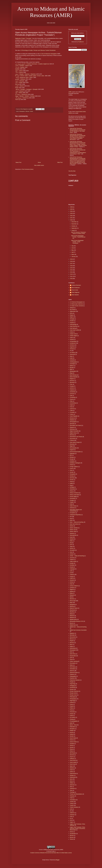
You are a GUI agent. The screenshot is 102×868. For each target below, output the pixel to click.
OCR (71, 658)
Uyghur (72, 822)
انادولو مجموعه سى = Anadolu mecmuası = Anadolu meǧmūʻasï (32, 64)
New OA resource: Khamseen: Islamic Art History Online (79, 233)
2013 (72, 272)
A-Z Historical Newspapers (76, 302)
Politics (72, 708)
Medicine (72, 616)
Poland (72, 706)
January (74, 257)
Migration (72, 633)
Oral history (73, 667)
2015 (72, 268)
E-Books (72, 440)
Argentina (72, 347)
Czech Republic (74, 416)
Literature (72, 588)
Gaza (71, 470)
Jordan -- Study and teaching (77, 556)
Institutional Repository (75, 515)
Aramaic (72, 339)
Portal (71, 710)
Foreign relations (74, 467)
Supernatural (73, 774)
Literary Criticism (74, 586)
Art (71, 351)
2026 (72, 207)
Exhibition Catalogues (75, 463)
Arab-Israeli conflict (75, 330)
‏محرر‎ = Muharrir (20, 91)
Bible (71, 369)
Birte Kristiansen (76, 288)
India (71, 504)
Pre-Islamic (73, 717)
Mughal (72, 641)
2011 (72, 276)
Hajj (71, 485)
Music (71, 644)
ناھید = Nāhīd (19, 93)
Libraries (72, 580)
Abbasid (72, 308)
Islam (71, 520)
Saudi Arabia (73, 738)
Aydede (17, 69)
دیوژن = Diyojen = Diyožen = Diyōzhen (25, 74)
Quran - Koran (73, 725)
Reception (72, 729)
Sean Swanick (75, 295)
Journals (72, 558)
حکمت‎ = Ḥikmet (19, 86)
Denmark (72, 424)
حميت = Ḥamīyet (20, 81)
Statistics (72, 768)
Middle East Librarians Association (78, 630)
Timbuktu (72, 796)
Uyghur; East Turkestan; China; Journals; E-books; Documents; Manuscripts (78, 829)
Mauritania (72, 610)
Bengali (72, 368)
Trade (71, 798)
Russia (72, 732)
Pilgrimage (72, 701)
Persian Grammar (74, 691)
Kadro (17, 88)
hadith (71, 483)
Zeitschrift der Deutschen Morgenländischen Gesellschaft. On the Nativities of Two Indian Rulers (78, 130)
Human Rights (73, 497)
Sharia (71, 749)
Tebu (71, 787)
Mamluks (72, 599)
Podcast (72, 702)
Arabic (71, 338)
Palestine (72, 678)
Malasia (72, 591)
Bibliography (73, 371)
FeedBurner (81, 42)
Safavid (72, 734)
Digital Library (73, 433)
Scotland (72, 744)
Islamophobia (73, 535)
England (72, 450)
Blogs (71, 373)
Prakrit (71, 716)
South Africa (73, 760)
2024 (72, 211)
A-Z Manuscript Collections (76, 304)
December (74, 222)
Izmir (71, 545)
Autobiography (73, 362)
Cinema (72, 399)
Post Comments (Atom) (28, 169)
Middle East (73, 625)
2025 (72, 209)
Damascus (72, 418)
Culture (72, 414)
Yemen (72, 839)
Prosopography (74, 721)
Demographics (73, 422)
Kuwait (71, 567)
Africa (71, 313)
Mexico (72, 623)
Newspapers (22, 111)
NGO (71, 652)
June (73, 248)
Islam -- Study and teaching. (77, 522)
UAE (71, 809)
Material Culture (74, 608)
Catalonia (72, 390)
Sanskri (72, 736)
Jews (71, 552)
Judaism (72, 560)
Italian (71, 541)
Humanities (73, 498)
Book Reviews (73, 375)
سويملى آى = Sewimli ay (22, 98)
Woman (72, 835)
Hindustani (72, 489)
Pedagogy (72, 686)
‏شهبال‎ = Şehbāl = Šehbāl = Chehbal (25, 96)
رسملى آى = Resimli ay (21, 94)
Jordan (72, 554)
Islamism (72, 533)
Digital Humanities (74, 431)
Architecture (73, 343)
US (71, 818)
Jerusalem (72, 550)
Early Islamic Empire (75, 442)
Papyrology (73, 684)
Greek (71, 482)
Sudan (71, 770)
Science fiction (73, 742)
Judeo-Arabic (73, 561)
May (73, 250)
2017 (72, 263)
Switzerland (73, 777)
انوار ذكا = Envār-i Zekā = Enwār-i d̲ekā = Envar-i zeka (30, 76)
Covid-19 (72, 409)
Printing (72, 719)
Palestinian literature (75, 680)
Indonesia (72, 508)
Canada (72, 386)
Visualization (73, 834)
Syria (71, 779)
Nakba (71, 646)
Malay (71, 593)
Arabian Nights (73, 336)
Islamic (72, 526)
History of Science (74, 493)
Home (39, 162)
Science (72, 740)
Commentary (73, 403)
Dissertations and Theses (76, 437)
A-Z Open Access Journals (76, 306)
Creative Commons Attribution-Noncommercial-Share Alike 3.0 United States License (51, 853)
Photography (73, 699)
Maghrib (72, 589)
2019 (72, 259)
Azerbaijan (72, 364)
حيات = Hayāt (19, 82)
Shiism (71, 751)
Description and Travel (75, 425)
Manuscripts (73, 601)
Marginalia (72, 604)
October (74, 226)
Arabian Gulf (73, 334)
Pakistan (72, 674)
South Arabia (73, 762)
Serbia (71, 745)
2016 (72, 266)
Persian (72, 689)
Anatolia (72, 323)
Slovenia (72, 755)
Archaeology (73, 341)
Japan (71, 547)
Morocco (72, 639)
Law (71, 573)
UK (71, 811)
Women (72, 837)
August (73, 230)
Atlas (71, 356)
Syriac (71, 781)
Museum (72, 643)
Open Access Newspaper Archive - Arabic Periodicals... (77, 242)
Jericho (72, 548)
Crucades (72, 412)
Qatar (71, 723)
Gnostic (72, 480)
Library (72, 582)
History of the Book (74, 495)
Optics (71, 665)
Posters (72, 714)
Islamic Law (73, 530)
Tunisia (72, 802)
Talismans (72, 785)
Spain (71, 766)
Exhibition (72, 461)
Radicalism (73, 727)
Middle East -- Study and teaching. (78, 627)
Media (71, 614)
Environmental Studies (75, 452)
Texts (71, 790)
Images (72, 502)
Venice (71, 832)
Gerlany (72, 476)
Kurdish (72, 563)
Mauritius (72, 612)
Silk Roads (72, 753)
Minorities (72, 635)
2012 (72, 274)
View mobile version (39, 165)
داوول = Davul (19, 71)
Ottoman (27, 111)
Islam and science (74, 524)
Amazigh (72, 319)
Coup (71, 407)
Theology (72, 792)
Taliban (72, 783)
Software (72, 759)
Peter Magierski (75, 292)
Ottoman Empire (74, 673)
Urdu (71, 817)
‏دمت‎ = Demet (19, 72)
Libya (71, 584)
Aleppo (72, 315)
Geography (73, 474)
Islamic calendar (74, 528)
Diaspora (72, 427)
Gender (72, 472)
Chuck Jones (75, 290)
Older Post (60, 162)
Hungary (72, 500)
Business (72, 381)
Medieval (72, 618)
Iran (71, 517)
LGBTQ (72, 578)
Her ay (17, 84)
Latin (71, 571)
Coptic (71, 405)
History (72, 491)
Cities (71, 401)
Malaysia (72, 595)
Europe (72, 459)
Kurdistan (72, 565)
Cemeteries (73, 392)
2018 (72, 261)
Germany (72, 478)
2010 (72, 279)
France (72, 468)
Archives (72, 345)
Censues (72, 394)
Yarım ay (18, 99)
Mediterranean (73, 619)
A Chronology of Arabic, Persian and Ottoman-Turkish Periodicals (38, 50)
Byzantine (72, 382)
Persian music (73, 695)
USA (71, 820)
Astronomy (72, 354)
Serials (72, 747)
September (74, 228)
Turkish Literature (74, 807)
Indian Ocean (73, 506)
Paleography (73, 676)
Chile (71, 396)
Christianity (73, 397)
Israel (71, 537)
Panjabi (72, 682)
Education (72, 444)
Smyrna (72, 757)
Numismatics (73, 656)
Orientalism (73, 669)
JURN (70, 92)
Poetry (71, 704)
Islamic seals (73, 531)
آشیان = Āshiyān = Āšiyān (22, 66)
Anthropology (73, 324)
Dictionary (72, 429)
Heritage (72, 487)
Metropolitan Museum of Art (77, 621)
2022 (72, 216)
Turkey (71, 803)
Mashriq (72, 606)
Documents (73, 439)
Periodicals (73, 688)
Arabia (71, 332)
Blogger (58, 860)
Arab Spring (73, 328)
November (74, 224)
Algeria (72, 317)
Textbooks (72, 788)
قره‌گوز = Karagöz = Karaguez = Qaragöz (26, 89)
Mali (71, 597)
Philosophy (73, 697)
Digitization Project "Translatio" (23, 38)
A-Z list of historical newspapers (48, 54)
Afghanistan (73, 311)
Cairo (71, 384)
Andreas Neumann (76, 285)
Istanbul (72, 539)
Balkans (72, 366)
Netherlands (73, 648)
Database (72, 420)
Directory (72, 435)
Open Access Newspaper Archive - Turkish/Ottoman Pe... (78, 237)
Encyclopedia (73, 448)
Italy (71, 543)
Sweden (72, 775)
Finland (72, 465)
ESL (71, 455)
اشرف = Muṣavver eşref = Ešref (24, 77)
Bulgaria (72, 379)
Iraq (71, 518)
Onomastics (73, 663)
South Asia (72, 764)
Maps (71, 603)
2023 (72, 213)
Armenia (72, 349)
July (73, 246)
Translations (73, 800)
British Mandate (74, 377)
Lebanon (72, 575)
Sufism (72, 772)
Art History (72, 353)
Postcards (72, 712)
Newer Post (18, 162)
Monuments (73, 637)
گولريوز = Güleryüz (20, 79)
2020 (72, 220)
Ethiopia (72, 457)
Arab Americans (74, 326)
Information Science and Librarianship (76, 510)
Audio (71, 358)
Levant (71, 576)
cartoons (72, 388)
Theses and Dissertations (76, 794)
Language (72, 569)
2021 (72, 218)
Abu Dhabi (72, 310)
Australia (72, 360)
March (73, 254)
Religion (72, 731)
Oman (71, 659)
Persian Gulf (73, 693)
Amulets (72, 321)
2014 (72, 270)
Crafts (71, 411)
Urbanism (72, 815)
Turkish (31, 111)
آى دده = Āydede (20, 67)
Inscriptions (73, 513)
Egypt (71, 446)
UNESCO (72, 813)
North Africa (73, 654)
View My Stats (72, 171)
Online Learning (74, 661)
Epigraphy (72, 454)
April (73, 252)
